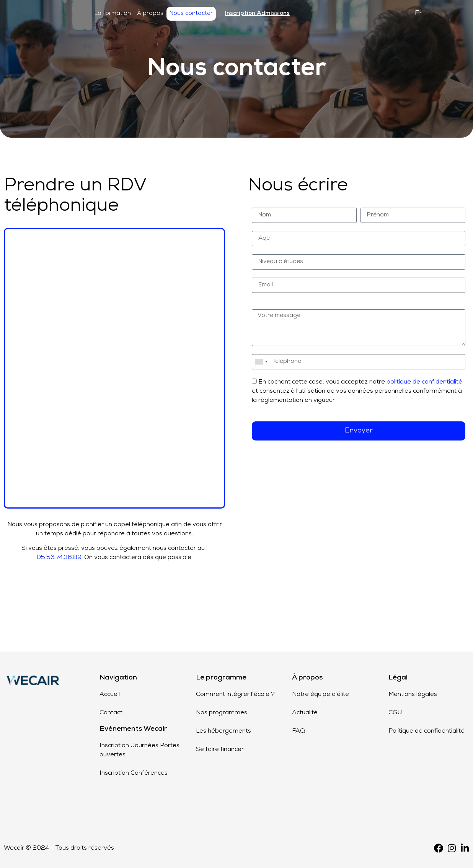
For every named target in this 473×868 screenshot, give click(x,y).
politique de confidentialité (424, 382)
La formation (113, 14)
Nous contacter (191, 14)
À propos (150, 14)
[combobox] (261, 362)
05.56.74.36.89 (59, 558)
